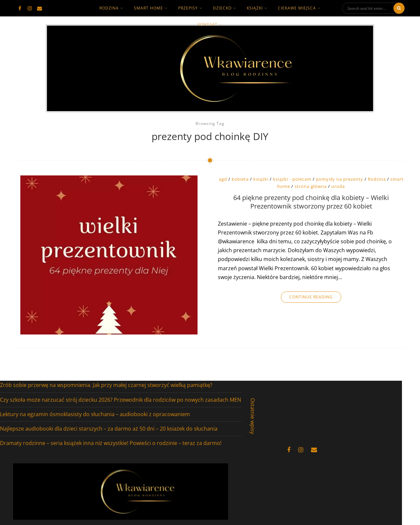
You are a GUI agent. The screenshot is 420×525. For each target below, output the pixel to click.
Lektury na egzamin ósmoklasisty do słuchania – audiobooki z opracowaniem (95, 414)
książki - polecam (292, 179)
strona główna (311, 186)
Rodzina (377, 179)
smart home (148, 8)
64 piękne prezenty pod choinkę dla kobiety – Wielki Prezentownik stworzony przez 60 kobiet (311, 202)
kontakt (208, 24)
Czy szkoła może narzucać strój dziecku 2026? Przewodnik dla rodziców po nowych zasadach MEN (121, 400)
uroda (338, 186)
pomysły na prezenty (340, 179)
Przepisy (188, 8)
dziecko (222, 8)
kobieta (240, 179)
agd (223, 179)
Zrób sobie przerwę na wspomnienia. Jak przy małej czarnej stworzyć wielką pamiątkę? (106, 385)
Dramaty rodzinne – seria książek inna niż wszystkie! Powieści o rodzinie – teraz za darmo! (111, 443)
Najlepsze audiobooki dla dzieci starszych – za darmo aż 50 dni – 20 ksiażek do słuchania (109, 429)
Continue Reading (311, 297)
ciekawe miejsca (297, 8)
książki (255, 8)
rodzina (109, 8)
